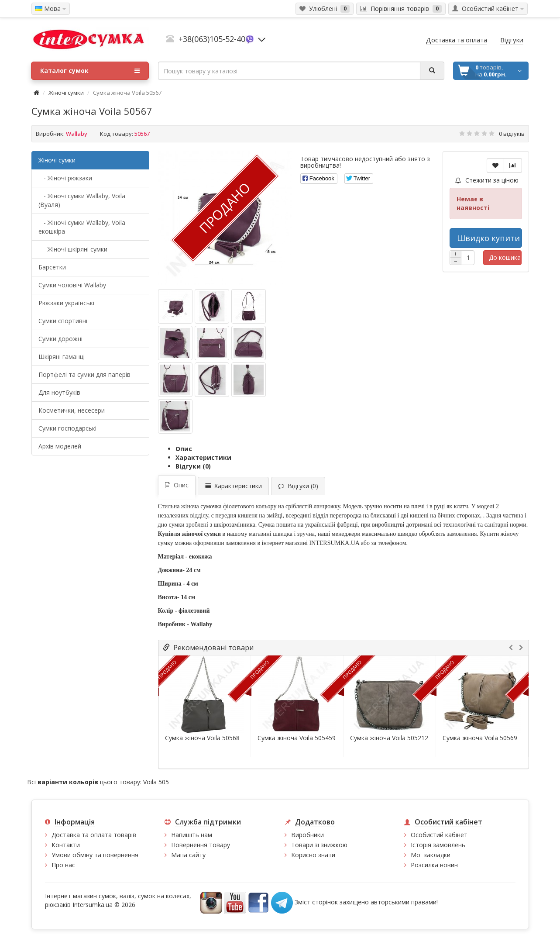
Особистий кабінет (439, 835)
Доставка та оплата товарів (94, 835)
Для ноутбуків (59, 392)
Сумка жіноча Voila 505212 (389, 738)
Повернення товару (201, 845)
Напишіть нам (192, 835)
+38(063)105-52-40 (212, 39)
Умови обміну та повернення (95, 855)
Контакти (66, 845)
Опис (184, 449)
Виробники (307, 835)
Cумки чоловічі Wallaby (72, 285)
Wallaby (77, 134)
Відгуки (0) (193, 466)
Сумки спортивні (63, 321)
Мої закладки (431, 855)
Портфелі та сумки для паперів (84, 374)
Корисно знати (313, 855)
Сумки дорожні (60, 339)
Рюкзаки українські (66, 303)
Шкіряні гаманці (62, 357)
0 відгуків (512, 134)
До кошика (505, 257)
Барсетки (52, 267)
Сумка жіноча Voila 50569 (480, 738)
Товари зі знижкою (319, 845)
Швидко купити (488, 238)
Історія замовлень (438, 845)
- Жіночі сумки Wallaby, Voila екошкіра (82, 227)
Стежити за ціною (487, 180)
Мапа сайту (188, 855)
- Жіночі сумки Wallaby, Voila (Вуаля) (82, 200)
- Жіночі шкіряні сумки (73, 249)
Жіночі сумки (66, 93)
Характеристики (203, 457)
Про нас (63, 865)
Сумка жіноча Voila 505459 (297, 738)
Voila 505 (156, 782)
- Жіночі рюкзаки (65, 178)
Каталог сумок (90, 71)
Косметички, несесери (72, 410)
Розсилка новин (434, 865)
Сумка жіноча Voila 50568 (202, 738)
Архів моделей (60, 446)
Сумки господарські (67, 428)
